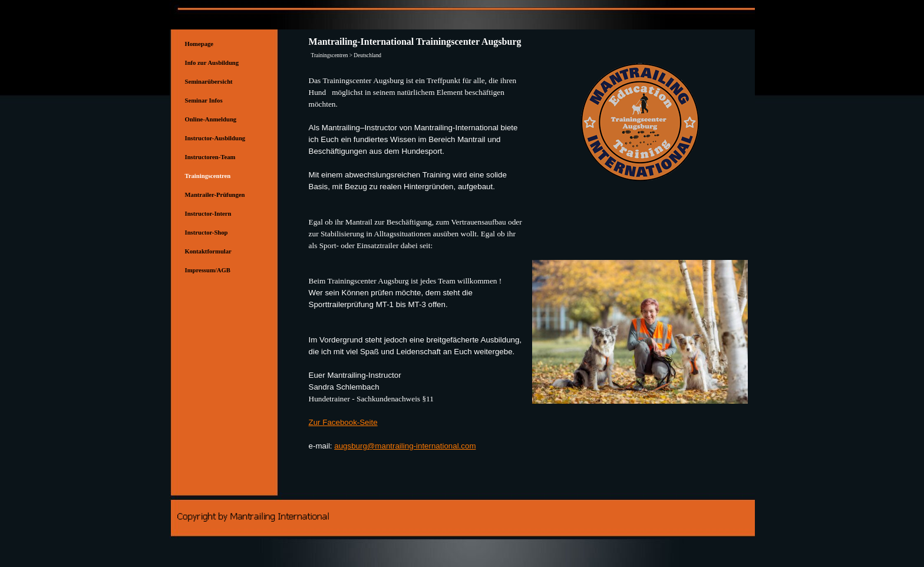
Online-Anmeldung (211, 119)
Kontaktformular (208, 251)
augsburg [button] (351, 446)
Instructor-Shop (207, 233)
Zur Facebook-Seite (343, 422)
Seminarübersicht (209, 82)
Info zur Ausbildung (212, 63)
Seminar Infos (204, 100)
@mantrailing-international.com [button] (422, 446)
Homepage (199, 44)
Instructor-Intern (208, 214)
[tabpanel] (417, 269)
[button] (640, 260)
